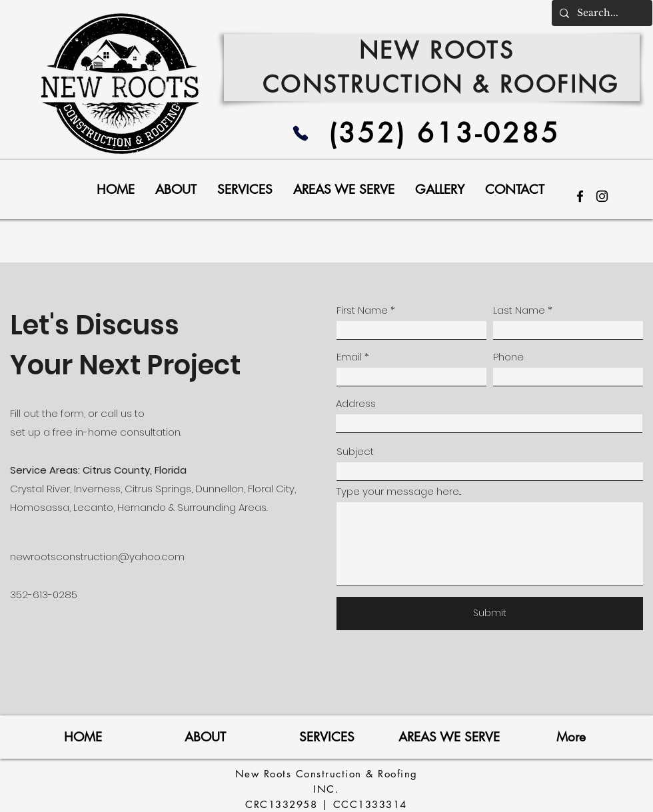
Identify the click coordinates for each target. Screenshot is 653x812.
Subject (355, 451)
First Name (362, 310)
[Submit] (490, 613)
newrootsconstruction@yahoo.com (97, 557)
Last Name (519, 310)
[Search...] (601, 13)
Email (349, 357)
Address (356, 403)
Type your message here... (399, 491)
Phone (508, 357)
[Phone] (301, 133)
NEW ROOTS (441, 50)
